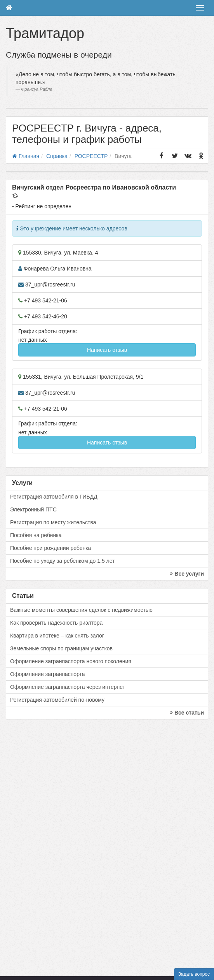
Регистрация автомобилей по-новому (57, 700)
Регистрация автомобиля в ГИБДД (54, 497)
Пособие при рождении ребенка (50, 548)
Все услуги (187, 574)
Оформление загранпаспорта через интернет (68, 687)
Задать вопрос (194, 974)
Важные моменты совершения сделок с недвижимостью (81, 610)
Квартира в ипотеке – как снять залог (57, 636)
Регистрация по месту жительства (53, 522)
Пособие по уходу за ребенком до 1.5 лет (63, 561)
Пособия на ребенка (36, 535)
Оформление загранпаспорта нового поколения (71, 661)
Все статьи (187, 713)
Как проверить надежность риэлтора (56, 623)
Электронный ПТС (33, 509)
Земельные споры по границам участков (61, 648)
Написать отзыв (107, 350)
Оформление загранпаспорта (48, 674)
